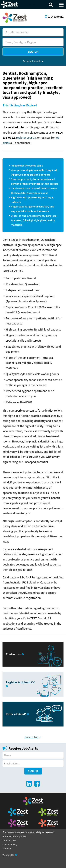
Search (33, 52)
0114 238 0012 (54, 17)
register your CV (26, 138)
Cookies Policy (10, 844)
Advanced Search (33, 61)
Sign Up (33, 771)
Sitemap (7, 849)
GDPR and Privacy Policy (14, 836)
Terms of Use (9, 840)
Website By (10, 855)
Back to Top (33, 737)
